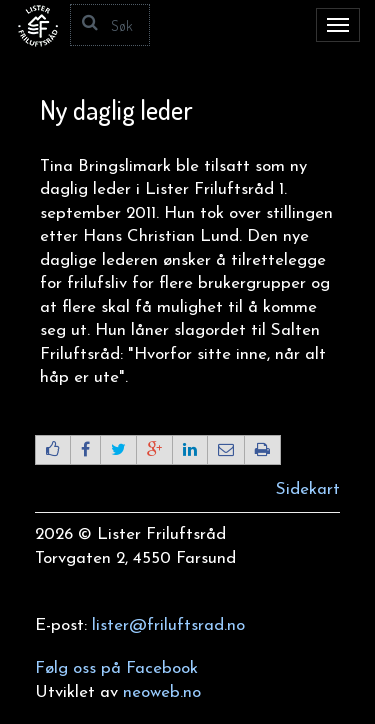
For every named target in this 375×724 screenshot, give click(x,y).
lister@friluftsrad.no (168, 625)
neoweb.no (162, 692)
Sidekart (308, 489)
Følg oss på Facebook (116, 668)
